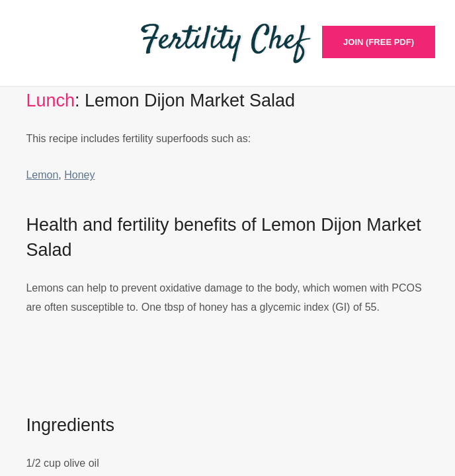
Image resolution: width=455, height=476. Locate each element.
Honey (79, 175)
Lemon (42, 175)
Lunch (50, 100)
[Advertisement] (227, 378)
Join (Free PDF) (379, 42)
